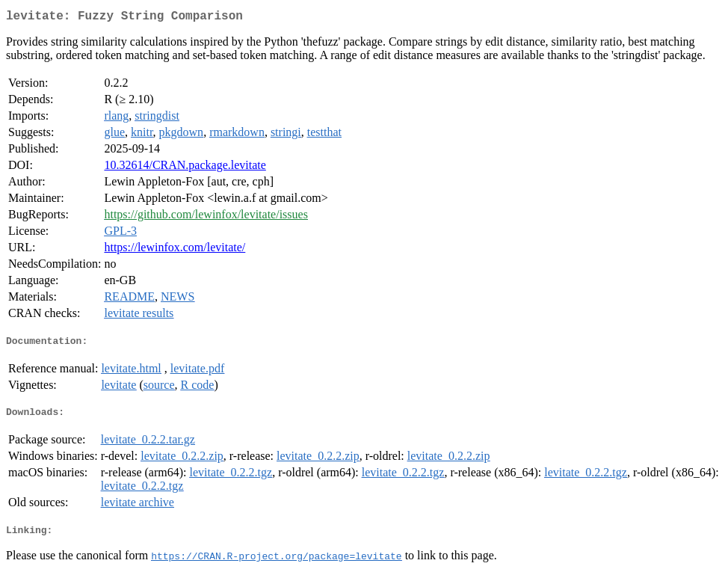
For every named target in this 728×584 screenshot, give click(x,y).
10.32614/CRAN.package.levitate (185, 168)
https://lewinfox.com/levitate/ (175, 250)
